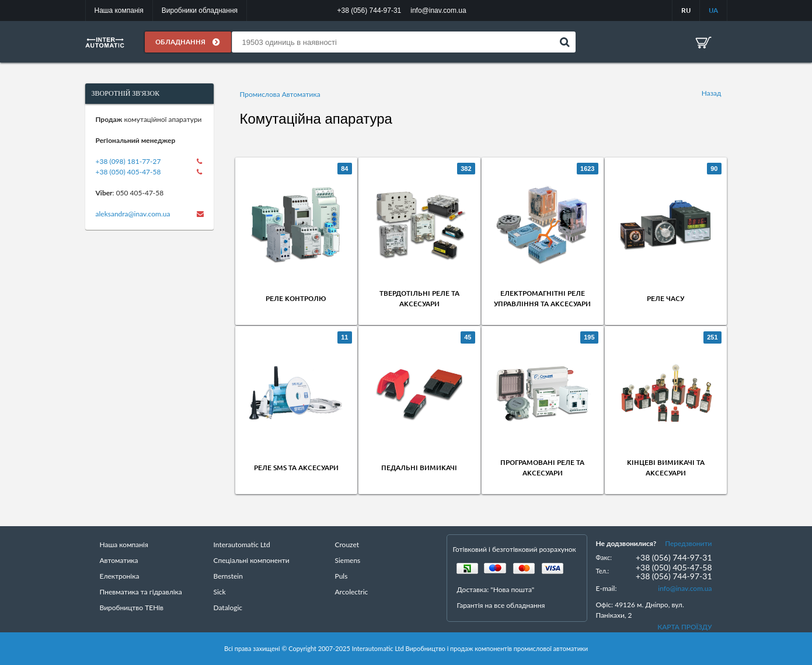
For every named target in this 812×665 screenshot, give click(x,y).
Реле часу (665, 298)
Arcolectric (352, 592)
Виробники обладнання (200, 10)
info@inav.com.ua (685, 588)
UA (713, 10)
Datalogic (228, 608)
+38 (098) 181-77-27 (128, 161)
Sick (220, 592)
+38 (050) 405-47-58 (128, 172)
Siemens (348, 560)
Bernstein (228, 576)
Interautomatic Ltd (242, 545)
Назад (712, 93)
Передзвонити (688, 543)
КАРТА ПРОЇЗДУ (684, 627)
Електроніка (120, 576)
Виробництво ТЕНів (132, 608)
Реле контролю (296, 298)
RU (686, 10)
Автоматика (119, 560)
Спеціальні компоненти (252, 560)
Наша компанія (119, 10)
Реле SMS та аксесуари (296, 468)
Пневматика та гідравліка (141, 592)
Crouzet (347, 545)
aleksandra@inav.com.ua (133, 214)
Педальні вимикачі (419, 468)
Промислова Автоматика (280, 94)
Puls (341, 576)
